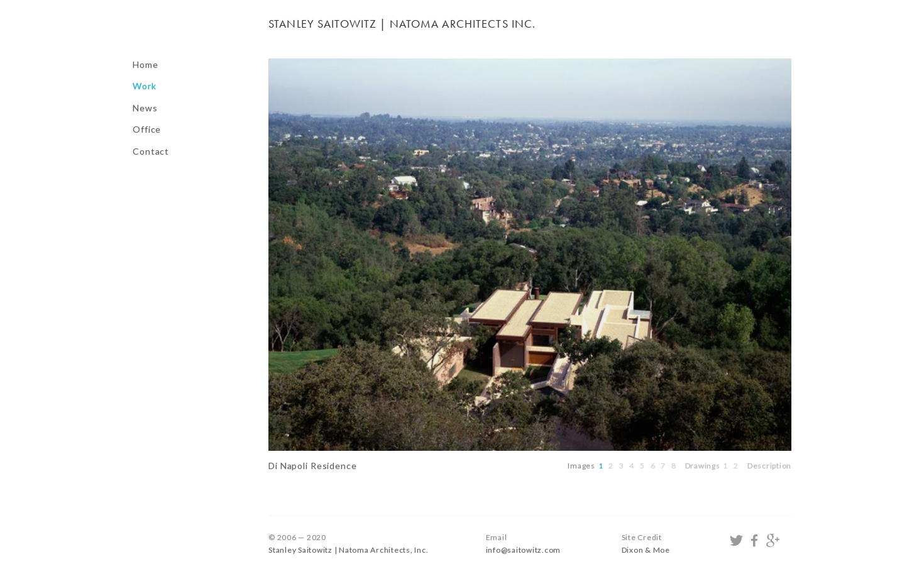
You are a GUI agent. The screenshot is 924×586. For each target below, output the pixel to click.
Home (146, 64)
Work (145, 86)
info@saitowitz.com (524, 550)
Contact (151, 151)
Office (147, 129)
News (145, 108)
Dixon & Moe (646, 550)
